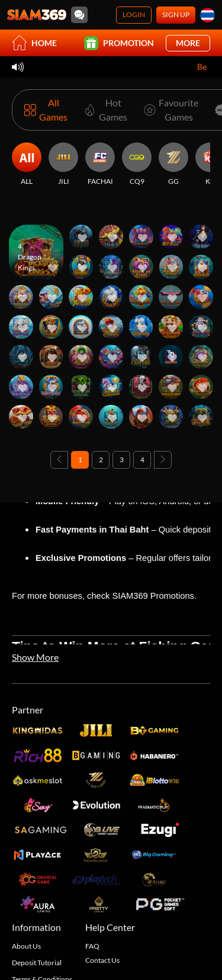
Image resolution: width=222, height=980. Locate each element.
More (188, 43)
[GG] (173, 164)
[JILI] (63, 164)
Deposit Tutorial (37, 895)
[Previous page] (59, 460)
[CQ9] (137, 164)
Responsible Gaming (44, 940)
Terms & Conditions (42, 912)
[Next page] (163, 460)
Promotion (119, 43)
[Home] (37, 15)
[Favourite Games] (169, 110)
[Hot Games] (103, 110)
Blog (19, 968)
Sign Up (176, 14)
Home (34, 43)
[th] (207, 15)
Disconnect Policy (40, 954)
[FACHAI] (100, 164)
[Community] (79, 15)
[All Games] (46, 110)
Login (134, 14)
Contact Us (102, 893)
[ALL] (27, 164)
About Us (26, 879)
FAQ (92, 879)
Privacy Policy (33, 926)
